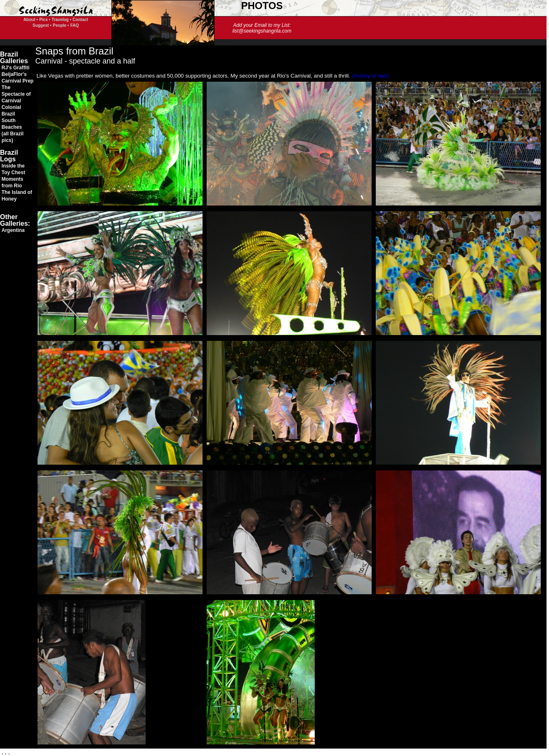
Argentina (13, 230)
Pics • (45, 20)
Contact (80, 20)
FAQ (74, 25)
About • (31, 20)
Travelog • (61, 20)
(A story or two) (370, 76)
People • (61, 25)
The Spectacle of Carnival (16, 94)
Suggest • (42, 25)
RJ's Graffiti (16, 68)
